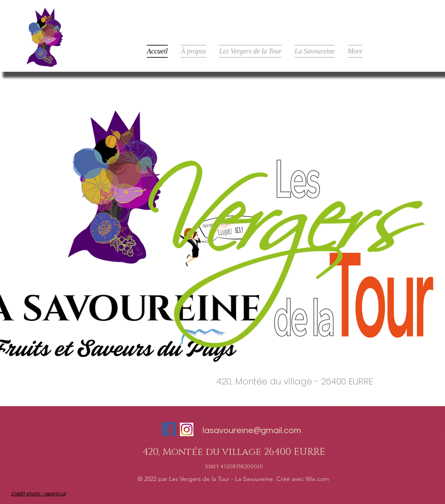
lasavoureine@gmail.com (252, 431)
